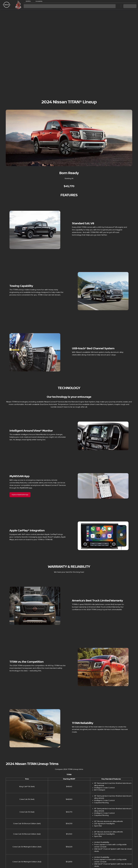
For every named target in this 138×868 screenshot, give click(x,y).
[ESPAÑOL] (27, 1)
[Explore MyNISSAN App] (20, 495)
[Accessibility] (38, 1)
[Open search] (117, 6)
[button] (46, 1)
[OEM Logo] (7, 5)
